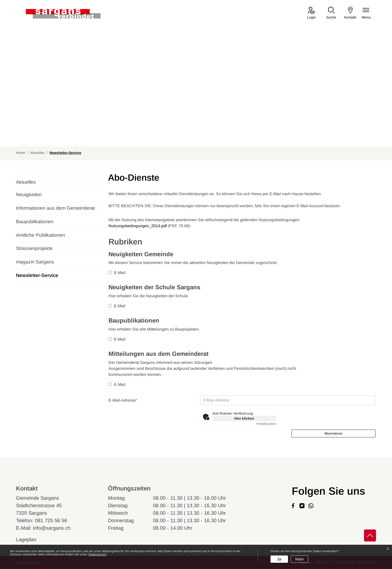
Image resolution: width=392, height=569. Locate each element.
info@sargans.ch (52, 528)
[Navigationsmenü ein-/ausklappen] (366, 13)
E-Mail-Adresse (123, 400)
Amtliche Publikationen (40, 235)
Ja (279, 559)
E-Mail (117, 273)
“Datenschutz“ (97, 554)
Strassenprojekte (34, 248)
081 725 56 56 (51, 520)
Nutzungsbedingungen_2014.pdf (138, 226)
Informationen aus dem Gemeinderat (55, 208)
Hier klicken (244, 418)
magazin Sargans (35, 262)
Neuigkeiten (29, 195)
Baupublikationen (35, 222)
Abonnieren (333, 433)
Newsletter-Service (37, 277)
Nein (299, 559)
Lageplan (31, 539)
